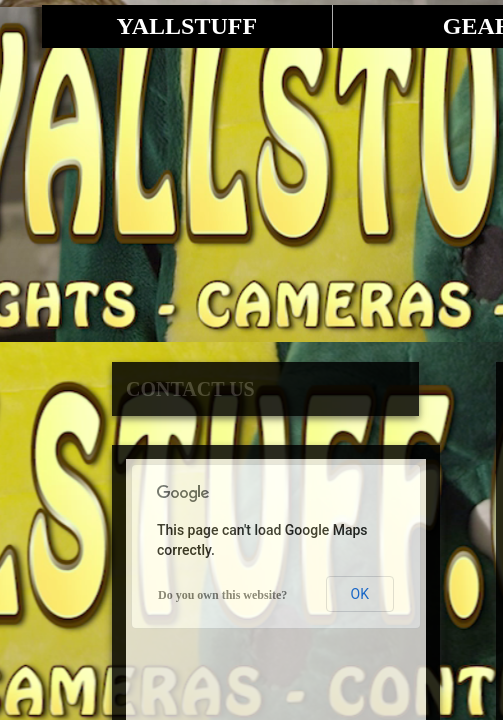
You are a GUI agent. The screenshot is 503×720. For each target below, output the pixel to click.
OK (360, 594)
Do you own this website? (222, 595)
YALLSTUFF (187, 26)
